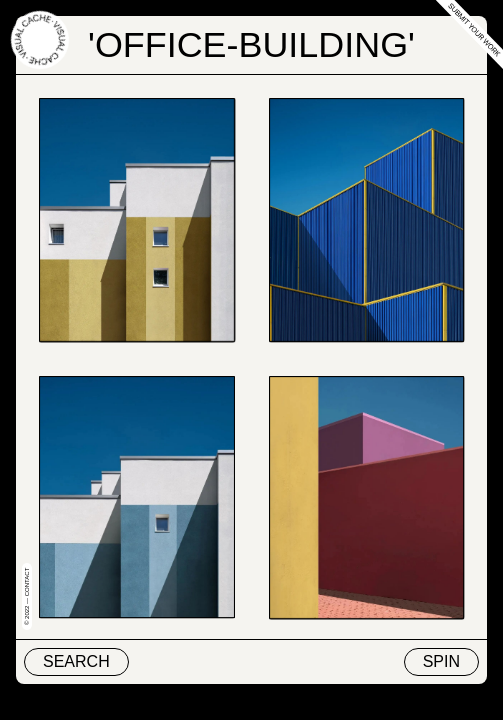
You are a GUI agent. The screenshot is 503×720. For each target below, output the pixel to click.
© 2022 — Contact (27, 596)
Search (76, 661)
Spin (441, 661)
